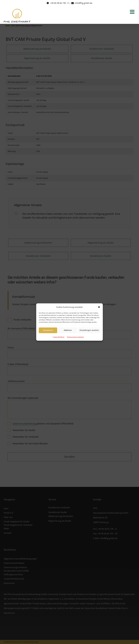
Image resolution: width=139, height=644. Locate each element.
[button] (99, 307)
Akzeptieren (48, 330)
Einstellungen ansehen (89, 330)
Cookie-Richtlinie (59, 337)
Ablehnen (68, 330)
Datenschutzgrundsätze (75, 337)
